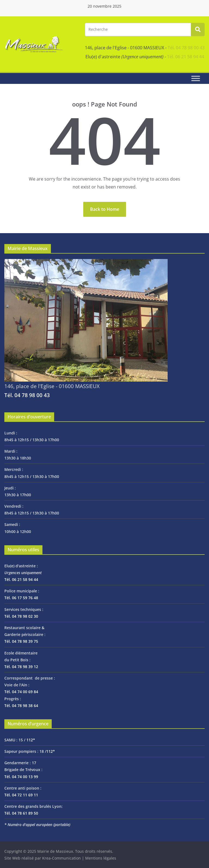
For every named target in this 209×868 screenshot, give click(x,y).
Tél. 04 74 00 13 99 (21, 777)
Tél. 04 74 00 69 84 (21, 692)
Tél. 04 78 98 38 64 (21, 706)
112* (31, 740)
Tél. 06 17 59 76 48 (21, 598)
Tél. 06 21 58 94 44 (186, 57)
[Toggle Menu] (196, 78)
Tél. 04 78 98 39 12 (21, 667)
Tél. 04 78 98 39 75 (21, 641)
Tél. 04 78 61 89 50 (21, 813)
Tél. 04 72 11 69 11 (21, 795)
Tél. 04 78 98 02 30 (21, 616)
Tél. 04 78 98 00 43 (186, 48)
